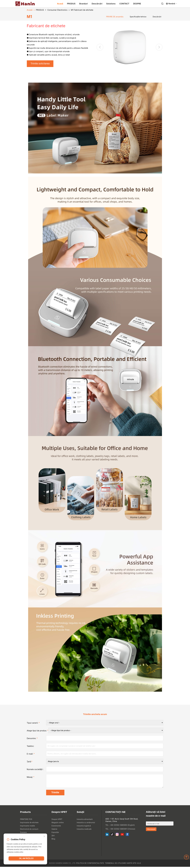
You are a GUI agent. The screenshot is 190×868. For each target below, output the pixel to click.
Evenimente (56, 827)
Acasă (60, 4)
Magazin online (58, 824)
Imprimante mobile (27, 827)
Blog (53, 840)
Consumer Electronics (57, 10)
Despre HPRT (57, 820)
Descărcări (97, 4)
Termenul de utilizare (115, 864)
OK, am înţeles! (26, 859)
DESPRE (137, 4)
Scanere (23, 833)
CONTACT (124, 4)
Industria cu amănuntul (86, 824)
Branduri (84, 4)
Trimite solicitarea (41, 64)
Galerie (54, 830)
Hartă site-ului (134, 864)
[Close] (44, 837)
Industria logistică (84, 827)
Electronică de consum (29, 830)
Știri (53, 837)
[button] (159, 47)
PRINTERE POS (26, 820)
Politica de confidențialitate (90, 864)
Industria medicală (84, 830)
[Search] (162, 4)
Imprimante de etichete (29, 824)
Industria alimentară (85, 820)
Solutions (111, 4)
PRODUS (71, 4)
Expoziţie (55, 833)
